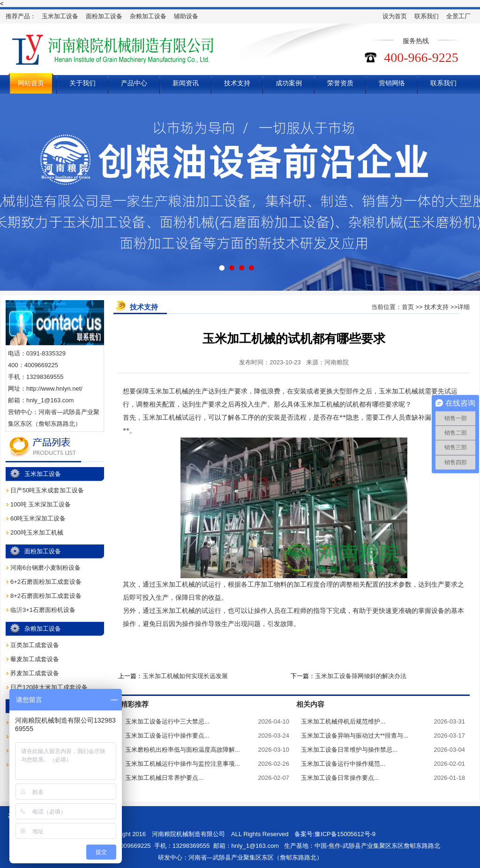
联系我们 (427, 16)
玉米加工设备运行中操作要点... (167, 736)
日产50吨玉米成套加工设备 (47, 490)
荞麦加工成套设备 (35, 673)
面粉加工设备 (104, 16)
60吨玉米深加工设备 (38, 518)
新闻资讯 (186, 83)
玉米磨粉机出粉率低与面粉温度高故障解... (183, 750)
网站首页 (31, 83)
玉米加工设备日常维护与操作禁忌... (349, 750)
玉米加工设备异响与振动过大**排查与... (355, 736)
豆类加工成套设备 (35, 645)
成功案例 (289, 83)
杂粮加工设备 (148, 16)
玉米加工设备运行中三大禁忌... (167, 721)
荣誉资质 (340, 83)
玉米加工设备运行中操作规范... (343, 764)
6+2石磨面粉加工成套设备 (46, 582)
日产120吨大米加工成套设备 (49, 687)
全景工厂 (458, 16)
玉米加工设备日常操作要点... (340, 778)
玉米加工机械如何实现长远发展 (185, 676)
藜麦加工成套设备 (35, 659)
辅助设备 (186, 16)
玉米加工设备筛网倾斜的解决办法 (361, 676)
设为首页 (395, 16)
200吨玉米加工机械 (37, 532)
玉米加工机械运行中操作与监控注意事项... (183, 764)
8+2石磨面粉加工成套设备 (46, 596)
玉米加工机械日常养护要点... (164, 778)
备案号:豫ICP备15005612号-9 (335, 834)
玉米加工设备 (60, 16)
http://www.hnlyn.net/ (54, 389)
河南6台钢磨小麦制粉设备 (45, 568)
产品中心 (134, 83)
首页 (408, 307)
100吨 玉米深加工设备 (41, 504)
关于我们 (82, 83)
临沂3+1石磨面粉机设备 (43, 610)
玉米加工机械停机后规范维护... (343, 721)
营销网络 (392, 83)
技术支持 (237, 83)
